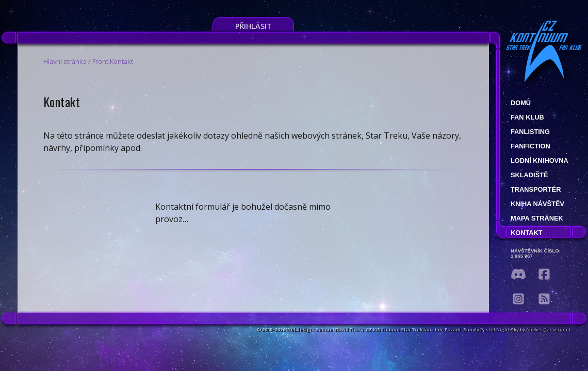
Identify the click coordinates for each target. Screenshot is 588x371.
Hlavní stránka (65, 61)
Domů (521, 103)
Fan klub (527, 117)
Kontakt (527, 233)
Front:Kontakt (113, 61)
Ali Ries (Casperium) (548, 330)
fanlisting (530, 132)
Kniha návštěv (537, 204)
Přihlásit (254, 26)
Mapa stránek (537, 218)
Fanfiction (530, 146)
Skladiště (529, 175)
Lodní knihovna (540, 161)
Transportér (536, 189)
